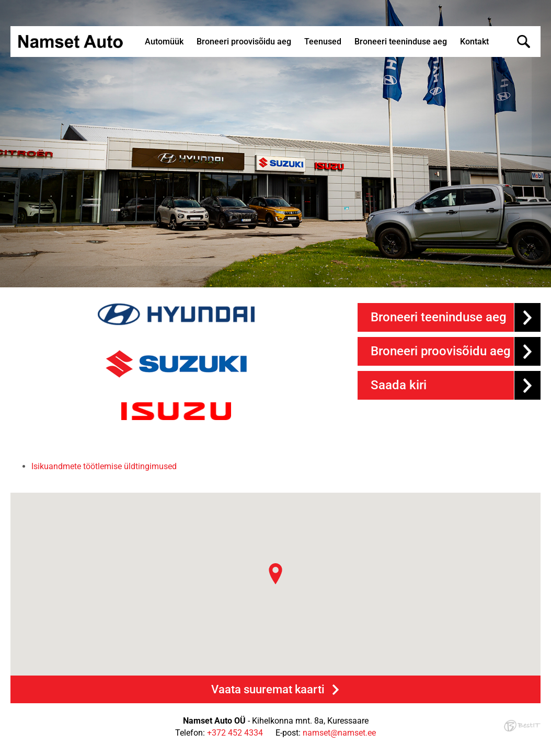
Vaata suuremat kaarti (268, 689)
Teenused (323, 42)
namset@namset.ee (339, 733)
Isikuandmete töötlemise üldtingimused (104, 466)
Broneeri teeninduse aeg (401, 42)
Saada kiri (399, 385)
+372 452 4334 (235, 733)
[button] (275, 574)
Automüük (164, 42)
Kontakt (474, 42)
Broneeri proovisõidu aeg (244, 42)
